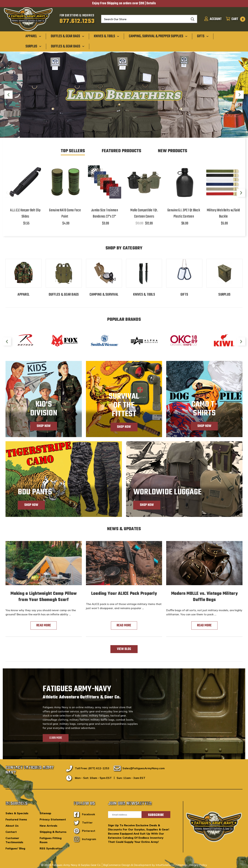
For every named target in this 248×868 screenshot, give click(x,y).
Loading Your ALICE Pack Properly (124, 594)
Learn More (56, 738)
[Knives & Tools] (107, 36)
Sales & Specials (17, 813)
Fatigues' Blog (15, 848)
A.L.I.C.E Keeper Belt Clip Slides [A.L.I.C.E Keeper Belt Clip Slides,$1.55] (25, 213)
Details (151, 3)
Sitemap (45, 813)
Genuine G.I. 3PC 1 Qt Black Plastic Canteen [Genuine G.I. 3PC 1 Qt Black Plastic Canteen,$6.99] (184, 213)
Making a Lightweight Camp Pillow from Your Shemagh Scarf (44, 597)
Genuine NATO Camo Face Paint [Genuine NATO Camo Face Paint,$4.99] (65, 213)
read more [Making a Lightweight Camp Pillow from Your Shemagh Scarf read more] (44, 625)
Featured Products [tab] (122, 151)
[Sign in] (213, 19)
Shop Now (44, 426)
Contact (11, 832)
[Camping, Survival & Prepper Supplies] (158, 36)
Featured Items (16, 819)
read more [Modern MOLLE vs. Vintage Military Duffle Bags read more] (204, 625)
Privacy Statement (53, 819)
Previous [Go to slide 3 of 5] (8, 95)
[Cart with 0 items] (234, 19)
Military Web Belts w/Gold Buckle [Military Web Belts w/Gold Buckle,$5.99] (223, 213)
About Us (12, 826)
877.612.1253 (77, 21)
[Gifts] (203, 36)
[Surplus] (33, 46)
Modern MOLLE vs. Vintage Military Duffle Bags (204, 597)
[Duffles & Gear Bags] (68, 36)
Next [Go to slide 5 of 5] (240, 95)
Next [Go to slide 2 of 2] (241, 193)
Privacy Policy (198, 865)
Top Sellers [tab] (73, 151)
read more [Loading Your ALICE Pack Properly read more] (124, 625)
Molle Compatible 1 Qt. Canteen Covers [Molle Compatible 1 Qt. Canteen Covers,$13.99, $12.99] (144, 213)
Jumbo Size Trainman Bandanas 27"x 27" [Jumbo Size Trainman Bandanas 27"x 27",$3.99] (105, 213)
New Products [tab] (173, 151)
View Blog (124, 649)
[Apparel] (33, 36)
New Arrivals (48, 826)
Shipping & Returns (53, 832)
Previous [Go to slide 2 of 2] (7, 193)
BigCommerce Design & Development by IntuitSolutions (139, 865)
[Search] (193, 19)
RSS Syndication (51, 848)
